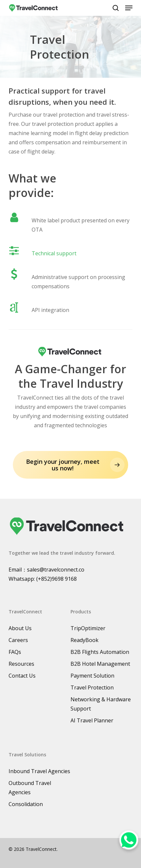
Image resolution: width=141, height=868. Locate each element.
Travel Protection (92, 687)
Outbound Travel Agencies (30, 788)
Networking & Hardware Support (101, 704)
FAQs (15, 652)
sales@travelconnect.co (56, 570)
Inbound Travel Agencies (39, 771)
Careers (18, 640)
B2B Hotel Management (100, 664)
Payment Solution (92, 676)
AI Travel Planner (92, 720)
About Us (20, 628)
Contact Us (22, 676)
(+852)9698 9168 (56, 579)
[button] (129, 8)
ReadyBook (85, 640)
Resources (21, 664)
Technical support (54, 253)
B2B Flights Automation (100, 652)
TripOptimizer (88, 628)
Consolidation (26, 804)
